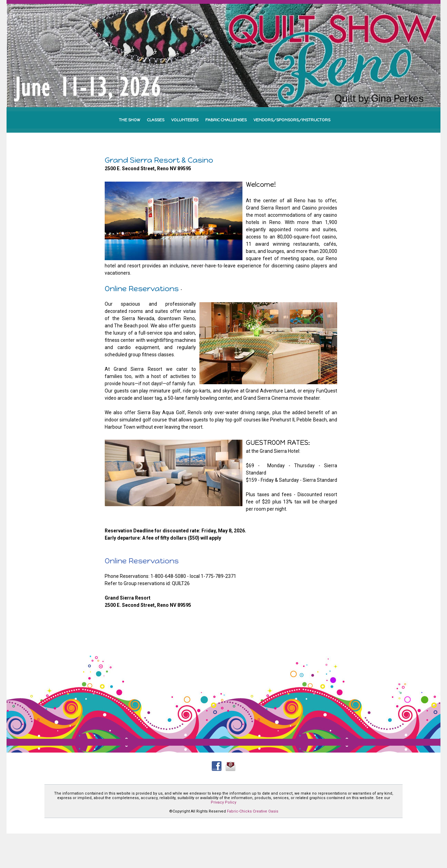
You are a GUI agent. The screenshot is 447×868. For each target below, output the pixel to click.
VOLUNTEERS (185, 120)
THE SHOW (129, 120)
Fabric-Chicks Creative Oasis (253, 811)
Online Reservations (142, 561)
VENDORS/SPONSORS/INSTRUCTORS (292, 120)
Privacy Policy (223, 802)
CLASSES (156, 120)
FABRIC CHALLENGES (226, 120)
